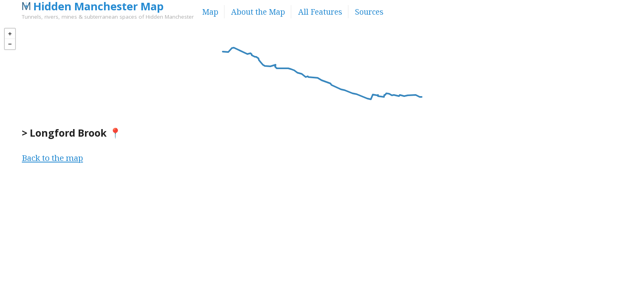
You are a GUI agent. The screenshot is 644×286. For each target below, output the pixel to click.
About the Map (258, 12)
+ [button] (10, 34)
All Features (320, 12)
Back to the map (52, 158)
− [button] (10, 44)
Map (210, 12)
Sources (369, 12)
